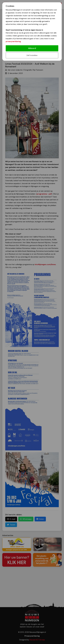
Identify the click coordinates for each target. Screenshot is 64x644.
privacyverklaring (13, 41)
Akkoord (32, 48)
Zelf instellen (32, 55)
